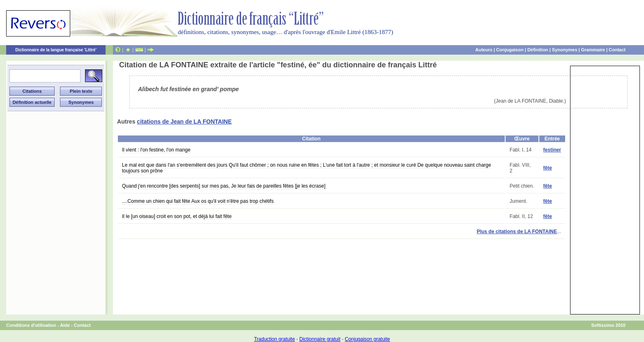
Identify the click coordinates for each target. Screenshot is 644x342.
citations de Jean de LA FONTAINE (184, 122)
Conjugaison (510, 50)
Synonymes (565, 50)
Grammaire (593, 50)
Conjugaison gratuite (367, 339)
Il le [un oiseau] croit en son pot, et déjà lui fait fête (177, 216)
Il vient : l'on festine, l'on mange (156, 150)
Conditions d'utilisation (31, 325)
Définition (538, 50)
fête (548, 168)
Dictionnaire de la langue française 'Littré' (56, 50)
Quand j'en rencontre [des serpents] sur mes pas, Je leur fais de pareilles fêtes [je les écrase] (224, 186)
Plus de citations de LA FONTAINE (517, 232)
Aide (65, 325)
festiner (552, 150)
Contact (617, 50)
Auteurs (484, 50)
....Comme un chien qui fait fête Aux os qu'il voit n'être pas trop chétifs (198, 201)
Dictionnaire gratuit (320, 339)
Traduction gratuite (274, 339)
